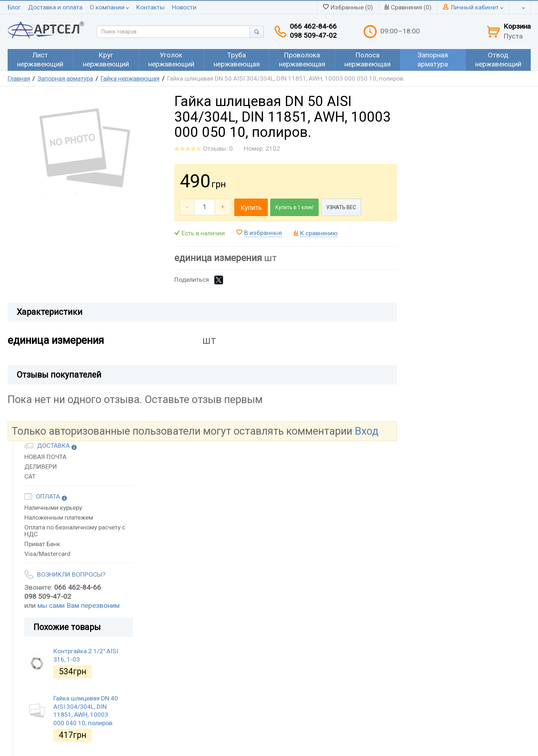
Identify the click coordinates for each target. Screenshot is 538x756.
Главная (19, 78)
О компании (109, 7)
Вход (367, 431)
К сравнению (319, 233)
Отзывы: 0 (218, 149)
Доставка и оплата (55, 7)
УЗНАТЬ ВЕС (341, 207)
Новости (184, 7)
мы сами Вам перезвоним (78, 605)
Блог (14, 7)
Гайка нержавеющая (130, 78)
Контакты (150, 7)
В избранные (263, 233)
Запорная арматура (65, 78)
